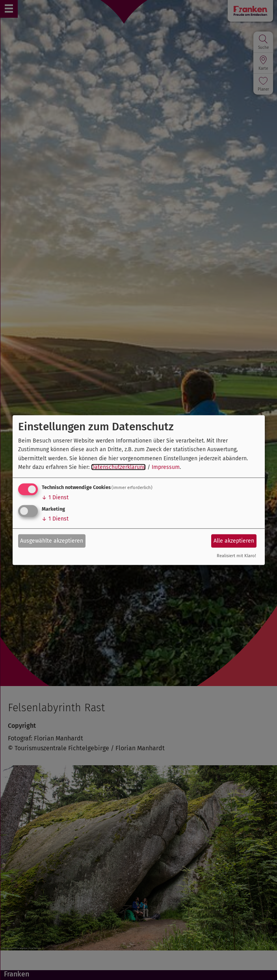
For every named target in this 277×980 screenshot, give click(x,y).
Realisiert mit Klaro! (236, 556)
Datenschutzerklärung (118, 467)
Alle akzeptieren (234, 541)
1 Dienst (55, 497)
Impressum (166, 467)
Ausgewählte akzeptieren (52, 541)
